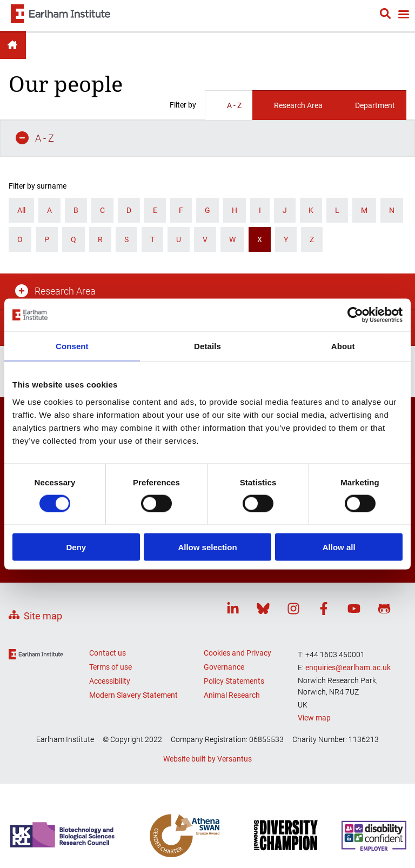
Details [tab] (207, 346)
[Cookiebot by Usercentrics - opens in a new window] (355, 315)
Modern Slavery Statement (133, 586)
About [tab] (343, 346)
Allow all (339, 547)
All (21, 173)
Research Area (293, 105)
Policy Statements (234, 572)
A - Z (229, 105)
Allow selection (207, 547)
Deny (76, 547)
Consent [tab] (72, 346)
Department (370, 105)
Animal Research (232, 586)
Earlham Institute (13, 45)
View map (314, 609)
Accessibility (110, 572)
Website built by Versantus (207, 650)
